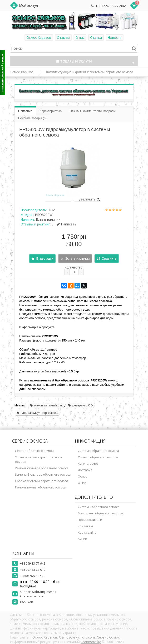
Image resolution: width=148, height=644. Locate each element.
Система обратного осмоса (98, 451)
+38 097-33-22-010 (33, 570)
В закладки (45, 259)
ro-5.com (88, 637)
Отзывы (63, 37)
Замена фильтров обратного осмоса (43, 474)
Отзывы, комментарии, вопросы (93, 111)
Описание (25, 111)
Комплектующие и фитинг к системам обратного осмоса (90, 72)
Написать (67, 224)
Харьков (27, 602)
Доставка (85, 470)
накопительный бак (46, 405)
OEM (51, 210)
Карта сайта (87, 532)
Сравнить (109, 259)
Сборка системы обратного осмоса (42, 481)
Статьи (96, 37)
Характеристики (51, 111)
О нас (80, 37)
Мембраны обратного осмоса (100, 513)
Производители (90, 520)
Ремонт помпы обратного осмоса (40, 487)
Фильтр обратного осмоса (98, 457)
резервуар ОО (80, 405)
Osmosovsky (69, 637)
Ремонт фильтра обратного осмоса (42, 468)
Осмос (82, 476)
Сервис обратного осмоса (35, 451)
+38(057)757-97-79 (33, 576)
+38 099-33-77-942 (111, 6)
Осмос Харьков (39, 37)
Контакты (85, 526)
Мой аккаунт (29, 5)
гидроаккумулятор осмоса (37, 413)
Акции (82, 539)
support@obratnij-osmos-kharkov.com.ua (39, 594)
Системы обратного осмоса (99, 507)
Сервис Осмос (108, 637)
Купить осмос (88, 463)
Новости (115, 37)
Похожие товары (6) (32, 118)
